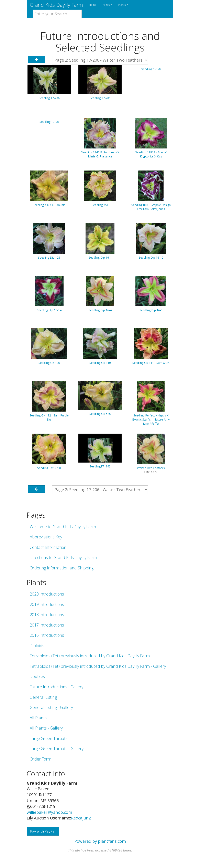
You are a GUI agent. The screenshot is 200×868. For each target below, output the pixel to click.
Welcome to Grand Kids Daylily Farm (63, 527)
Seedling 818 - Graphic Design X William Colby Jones (151, 207)
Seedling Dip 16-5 (151, 310)
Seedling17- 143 (100, 466)
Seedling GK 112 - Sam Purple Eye (49, 417)
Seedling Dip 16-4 (100, 310)
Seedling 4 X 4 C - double (49, 205)
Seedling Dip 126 (49, 257)
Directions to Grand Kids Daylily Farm (63, 557)
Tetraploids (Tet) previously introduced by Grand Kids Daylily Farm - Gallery (98, 666)
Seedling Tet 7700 (49, 468)
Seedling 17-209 (100, 98)
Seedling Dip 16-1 (100, 257)
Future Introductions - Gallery (57, 687)
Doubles (37, 676)
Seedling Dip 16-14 (49, 310)
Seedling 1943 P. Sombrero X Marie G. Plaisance (100, 154)
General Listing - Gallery (51, 707)
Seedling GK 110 (100, 363)
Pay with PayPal (43, 831)
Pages (107, 5)
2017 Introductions (47, 625)
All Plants (38, 718)
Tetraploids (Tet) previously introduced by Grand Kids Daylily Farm (90, 656)
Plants (123, 5)
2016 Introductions (47, 635)
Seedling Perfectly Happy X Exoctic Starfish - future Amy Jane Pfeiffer (151, 419)
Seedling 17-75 (49, 122)
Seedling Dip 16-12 (151, 257)
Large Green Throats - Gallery (57, 749)
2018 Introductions (47, 615)
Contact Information (48, 547)
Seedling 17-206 (49, 98)
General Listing (43, 697)
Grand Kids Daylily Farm (56, 5)
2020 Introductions (47, 594)
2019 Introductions (47, 604)
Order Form (41, 759)
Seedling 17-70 (151, 69)
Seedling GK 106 (49, 363)
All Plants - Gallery (46, 728)
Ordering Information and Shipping (62, 568)
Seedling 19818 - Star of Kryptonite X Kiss (151, 154)
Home (93, 5)
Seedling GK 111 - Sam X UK (151, 363)
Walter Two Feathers (151, 468)
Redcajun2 (81, 818)
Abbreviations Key (46, 537)
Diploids (37, 646)
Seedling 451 (100, 205)
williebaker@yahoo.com (49, 812)
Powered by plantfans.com (100, 841)
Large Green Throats (49, 738)
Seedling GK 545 (100, 414)
